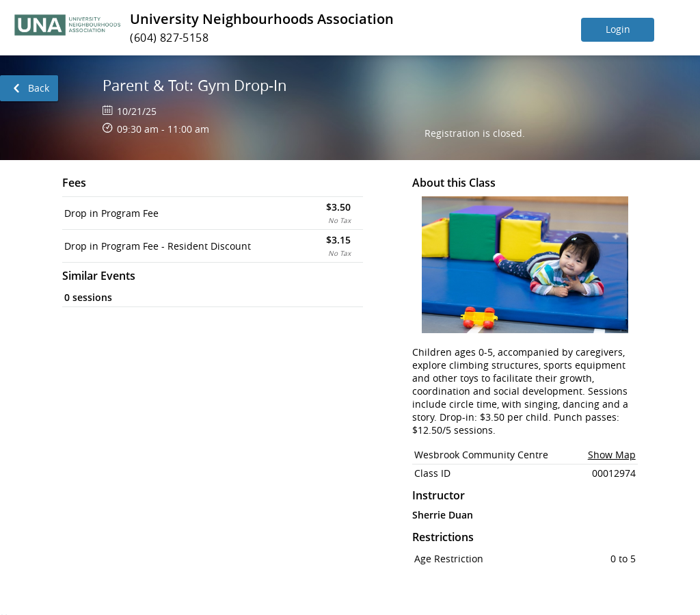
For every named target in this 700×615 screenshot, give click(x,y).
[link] (29, 88)
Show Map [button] (612, 455)
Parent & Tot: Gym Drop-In (195, 85)
